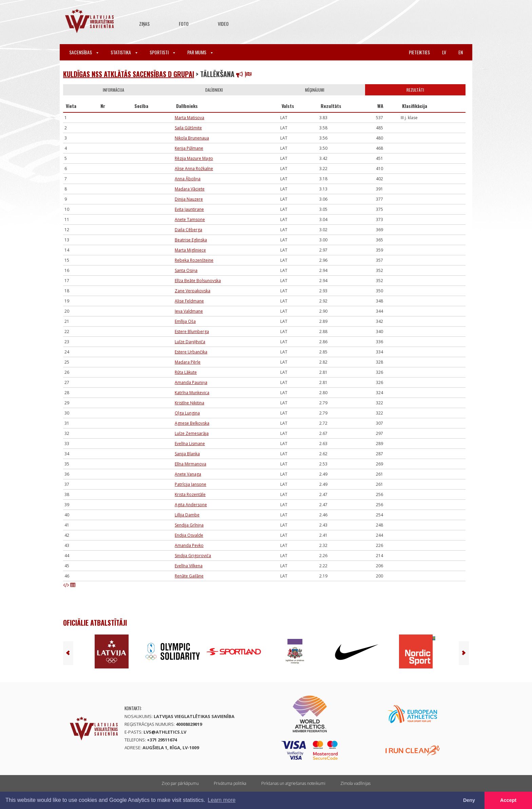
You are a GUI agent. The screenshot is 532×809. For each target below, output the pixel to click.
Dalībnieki (214, 90)
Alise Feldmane (189, 301)
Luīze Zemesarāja (192, 433)
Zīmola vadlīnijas (355, 783)
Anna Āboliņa (188, 179)
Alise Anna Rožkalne (194, 169)
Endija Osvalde (189, 535)
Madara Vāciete (190, 189)
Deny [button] (469, 800)
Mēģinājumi (315, 90)
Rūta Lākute (186, 372)
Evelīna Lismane (190, 444)
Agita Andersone (191, 505)
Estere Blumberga (192, 332)
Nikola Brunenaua (192, 138)
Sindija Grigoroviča (193, 556)
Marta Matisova (189, 118)
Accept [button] (508, 800)
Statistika (124, 52)
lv (444, 52)
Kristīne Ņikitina (189, 403)
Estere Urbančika (191, 352)
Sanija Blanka (187, 454)
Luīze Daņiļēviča (190, 342)
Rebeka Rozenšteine (194, 260)
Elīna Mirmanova (191, 464)
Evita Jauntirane (189, 209)
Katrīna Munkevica (192, 393)
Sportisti (162, 52)
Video (223, 24)
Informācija (113, 90)
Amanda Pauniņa (191, 382)
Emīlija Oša (185, 321)
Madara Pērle (188, 362)
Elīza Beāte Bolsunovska (198, 281)
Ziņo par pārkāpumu (180, 783)
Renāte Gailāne (189, 576)
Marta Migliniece (190, 250)
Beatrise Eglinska (191, 240)
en (461, 52)
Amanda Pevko (189, 545)
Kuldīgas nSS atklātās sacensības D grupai (129, 74)
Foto (184, 24)
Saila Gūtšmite (188, 128)
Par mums (200, 52)
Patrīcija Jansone (191, 484)
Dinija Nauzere (189, 199)
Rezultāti (415, 90)
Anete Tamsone (190, 219)
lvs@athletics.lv (165, 732)
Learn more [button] (222, 800)
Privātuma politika (230, 783)
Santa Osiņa (186, 270)
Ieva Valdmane (189, 311)
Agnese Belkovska (192, 423)
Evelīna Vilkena (189, 566)
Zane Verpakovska (193, 291)
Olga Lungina (187, 413)
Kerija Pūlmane (189, 148)
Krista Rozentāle (190, 494)
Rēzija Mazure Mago (194, 158)
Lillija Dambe (187, 515)
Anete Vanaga (188, 474)
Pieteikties (419, 52)
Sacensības (84, 52)
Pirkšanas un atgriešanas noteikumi (293, 783)
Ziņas (144, 24)
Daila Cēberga (188, 230)
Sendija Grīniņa (189, 525)
